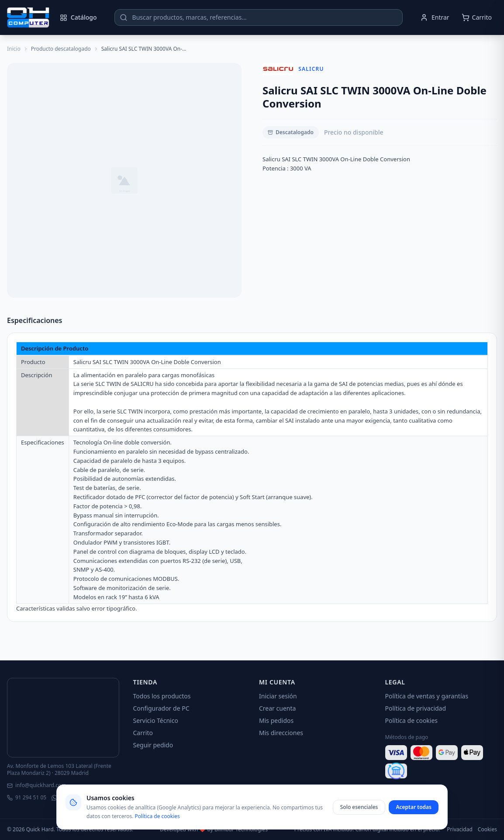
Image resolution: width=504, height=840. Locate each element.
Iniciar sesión (278, 696)
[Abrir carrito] (477, 17)
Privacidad (460, 830)
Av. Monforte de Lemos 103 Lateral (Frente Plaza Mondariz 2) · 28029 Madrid (59, 770)
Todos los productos (162, 696)
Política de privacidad (416, 708)
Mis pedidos (276, 720)
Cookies (487, 830)
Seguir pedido (153, 745)
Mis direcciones (281, 733)
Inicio (14, 49)
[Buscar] (124, 17)
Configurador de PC (161, 708)
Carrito (143, 733)
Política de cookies (412, 720)
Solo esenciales (359, 807)
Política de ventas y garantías (427, 696)
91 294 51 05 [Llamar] (27, 798)
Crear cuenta (277, 708)
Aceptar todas (414, 807)
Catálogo (78, 17)
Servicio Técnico (156, 720)
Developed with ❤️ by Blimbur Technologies (214, 830)
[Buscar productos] (259, 17)
